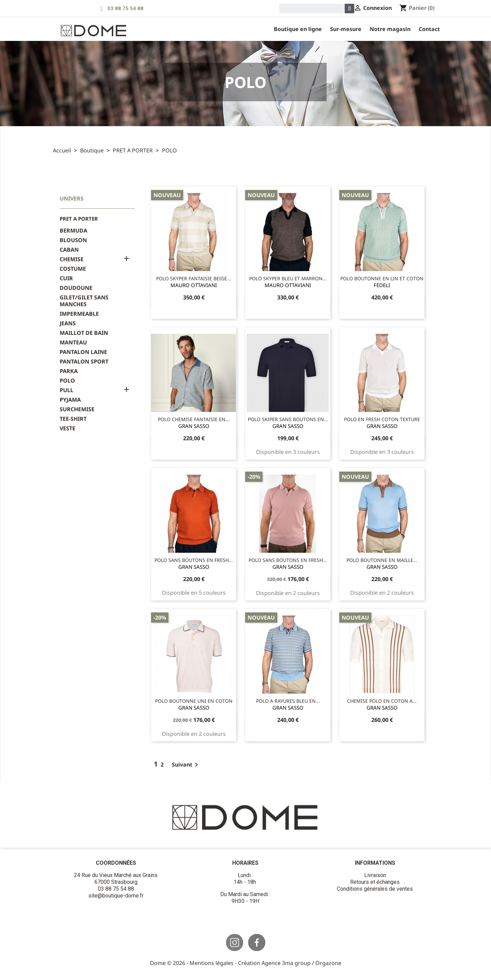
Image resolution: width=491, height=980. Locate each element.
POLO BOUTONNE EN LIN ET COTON (382, 278)
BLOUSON (73, 240)
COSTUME (73, 269)
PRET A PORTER (79, 219)
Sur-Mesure (346, 29)
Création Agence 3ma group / (277, 963)
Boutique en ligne (298, 29)
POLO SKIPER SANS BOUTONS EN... (288, 419)
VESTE (68, 428)
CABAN (69, 250)
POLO (67, 381)
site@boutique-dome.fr (116, 896)
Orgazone (328, 963)
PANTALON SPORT (84, 362)
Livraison (375, 875)
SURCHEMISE (77, 409)
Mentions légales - (214, 963)
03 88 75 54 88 (125, 9)
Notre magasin (390, 29)
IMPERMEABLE (79, 314)
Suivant (186, 764)
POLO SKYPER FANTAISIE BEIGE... (194, 278)
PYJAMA (70, 400)
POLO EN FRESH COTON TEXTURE (382, 419)
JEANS (68, 323)
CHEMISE (72, 259)
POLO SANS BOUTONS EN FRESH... (194, 560)
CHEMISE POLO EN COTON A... (382, 701)
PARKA (69, 371)
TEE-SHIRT (73, 419)
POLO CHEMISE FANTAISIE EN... (194, 419)
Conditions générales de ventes (375, 889)
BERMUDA (73, 231)
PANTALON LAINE (83, 352)
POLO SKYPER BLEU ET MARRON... (288, 278)
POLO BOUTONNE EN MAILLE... (382, 560)
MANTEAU (73, 343)
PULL (66, 390)
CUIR (66, 278)
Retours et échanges (375, 882)
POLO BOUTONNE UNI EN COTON (194, 701)
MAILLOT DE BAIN (84, 333)
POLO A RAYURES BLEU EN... (288, 701)
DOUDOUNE (76, 288)
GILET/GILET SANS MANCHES (84, 301)
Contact (429, 29)
